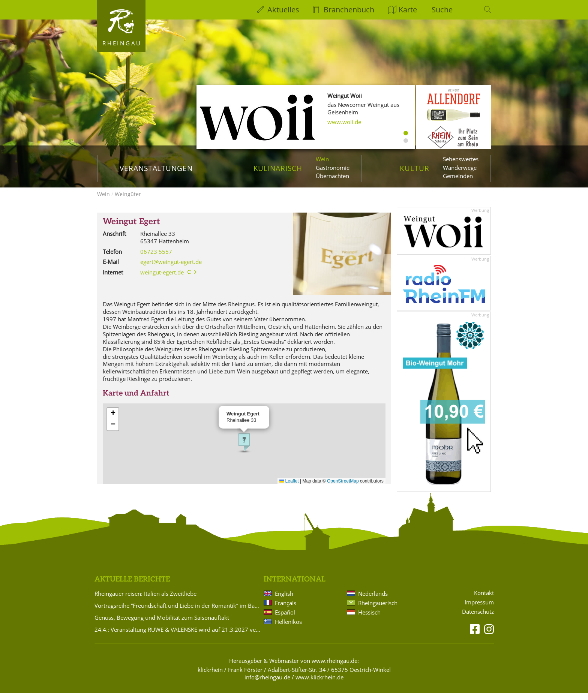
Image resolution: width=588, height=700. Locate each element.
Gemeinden (458, 176)
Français (286, 610)
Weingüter (128, 201)
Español (285, 619)
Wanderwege (460, 168)
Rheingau (122, 43)
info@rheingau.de (267, 684)
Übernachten (332, 176)
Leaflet (289, 488)
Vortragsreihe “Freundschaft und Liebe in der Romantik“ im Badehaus (178, 612)
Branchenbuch (349, 10)
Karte (408, 10)
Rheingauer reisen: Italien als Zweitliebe (145, 600)
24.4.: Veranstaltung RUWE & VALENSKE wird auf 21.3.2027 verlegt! (178, 636)
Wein (322, 159)
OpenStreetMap (343, 488)
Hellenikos (288, 628)
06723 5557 (156, 258)
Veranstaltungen (156, 168)
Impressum (479, 609)
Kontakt (484, 600)
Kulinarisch (278, 168)
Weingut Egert (131, 229)
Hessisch (369, 619)
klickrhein (210, 676)
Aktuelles (283, 10)
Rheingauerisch (378, 610)
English (284, 600)
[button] (244, 449)
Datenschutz (478, 618)
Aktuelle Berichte (132, 586)
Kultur (415, 168)
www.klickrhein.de (319, 684)
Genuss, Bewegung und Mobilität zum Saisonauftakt (162, 624)
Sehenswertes (461, 159)
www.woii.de (344, 122)
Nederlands (373, 600)
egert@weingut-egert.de (171, 268)
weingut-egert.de (162, 279)
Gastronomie (333, 168)
